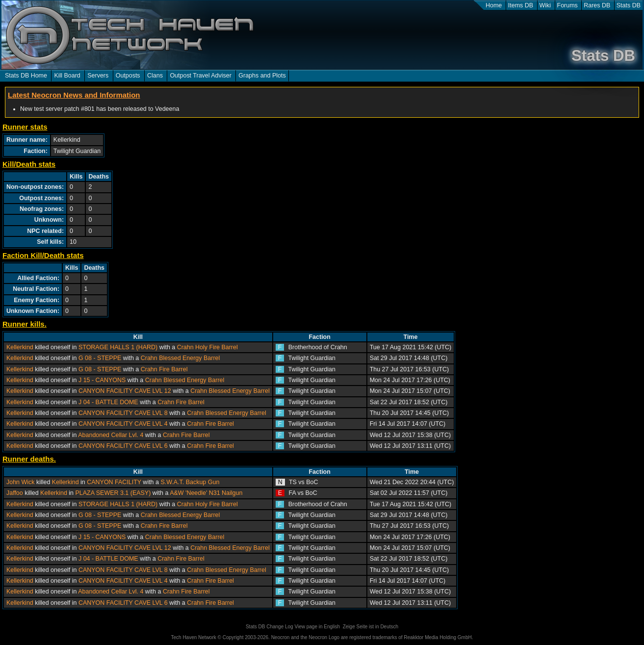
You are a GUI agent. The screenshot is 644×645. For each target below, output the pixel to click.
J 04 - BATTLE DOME (108, 402)
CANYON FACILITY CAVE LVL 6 (123, 446)
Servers (98, 76)
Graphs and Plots (262, 76)
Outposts (128, 76)
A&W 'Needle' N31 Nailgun (206, 493)
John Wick (21, 482)
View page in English (317, 627)
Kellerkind (20, 347)
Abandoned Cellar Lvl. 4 (111, 435)
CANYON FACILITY (114, 482)
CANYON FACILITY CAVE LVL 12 (125, 391)
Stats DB (629, 5)
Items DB (521, 5)
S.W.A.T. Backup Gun (190, 482)
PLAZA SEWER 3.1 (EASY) (113, 493)
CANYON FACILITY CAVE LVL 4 (123, 424)
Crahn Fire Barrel (164, 369)
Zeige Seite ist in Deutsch (371, 627)
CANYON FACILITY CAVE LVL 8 (123, 413)
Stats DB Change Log (270, 627)
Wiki (545, 5)
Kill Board (67, 76)
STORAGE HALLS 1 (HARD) (118, 347)
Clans (155, 76)
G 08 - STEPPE (100, 358)
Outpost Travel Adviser (200, 76)
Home (494, 5)
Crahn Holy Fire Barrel (207, 347)
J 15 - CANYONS (102, 380)
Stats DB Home (26, 76)
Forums (567, 5)
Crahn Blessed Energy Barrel (180, 358)
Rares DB (597, 5)
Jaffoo (15, 493)
